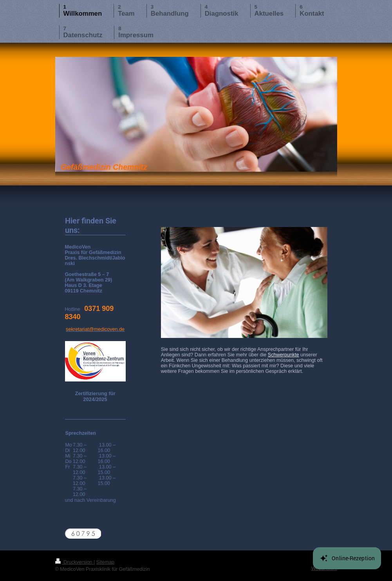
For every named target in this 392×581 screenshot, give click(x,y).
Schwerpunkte (284, 355)
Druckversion (74, 562)
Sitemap (105, 562)
